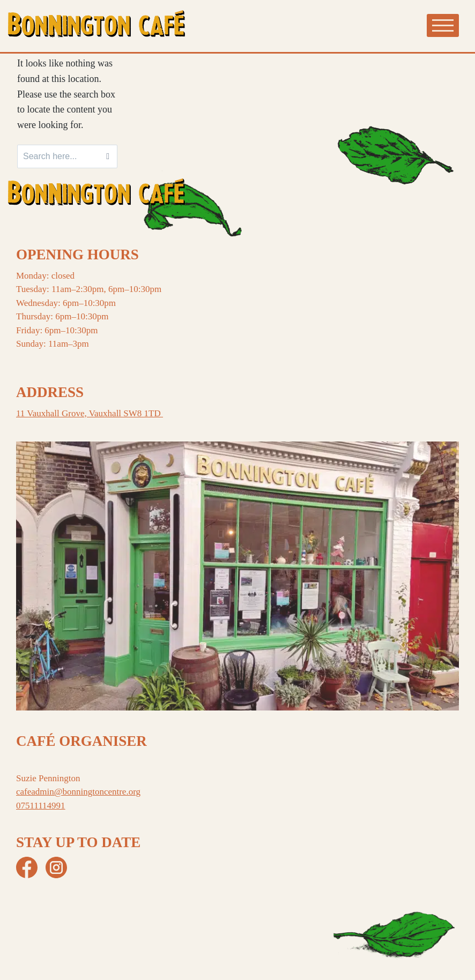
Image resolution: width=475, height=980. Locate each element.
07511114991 (41, 806)
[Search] (108, 156)
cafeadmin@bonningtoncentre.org (78, 792)
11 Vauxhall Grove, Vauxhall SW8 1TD (90, 413)
